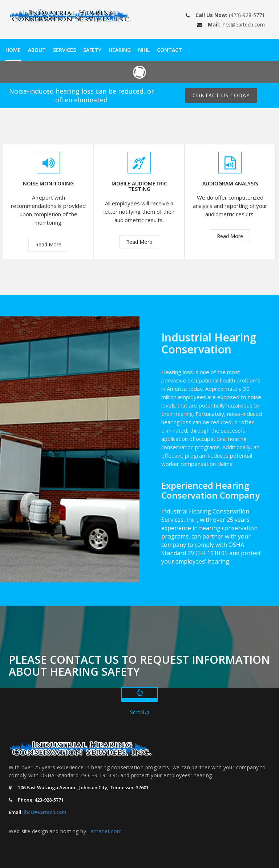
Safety (92, 50)
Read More (48, 244)
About (37, 50)
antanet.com (106, 831)
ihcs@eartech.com (243, 24)
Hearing (120, 50)
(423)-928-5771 (247, 15)
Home (13, 50)
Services (64, 50)
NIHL (144, 50)
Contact (169, 50)
